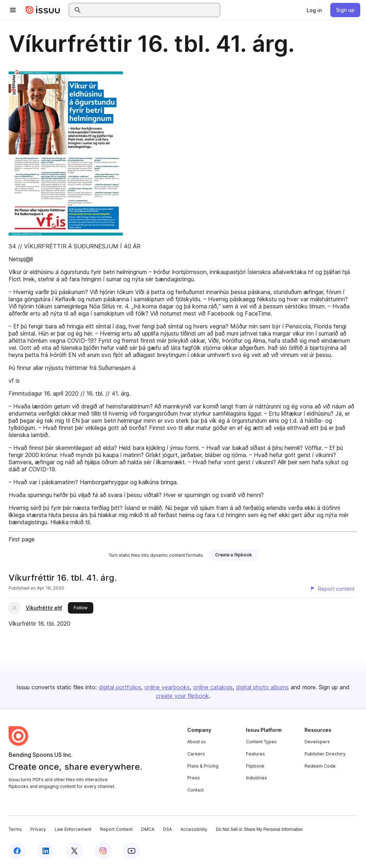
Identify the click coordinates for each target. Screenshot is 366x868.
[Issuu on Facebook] (17, 851)
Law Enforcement (73, 829)
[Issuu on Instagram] (103, 851)
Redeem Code (320, 766)
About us (197, 742)
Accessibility (194, 829)
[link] (314, 10)
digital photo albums (262, 687)
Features (255, 754)
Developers (317, 742)
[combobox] (151, 10)
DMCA (148, 829)
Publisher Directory (325, 754)
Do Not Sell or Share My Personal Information (259, 829)
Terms (15, 829)
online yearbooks (167, 687)
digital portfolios (120, 687)
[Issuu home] (43, 10)
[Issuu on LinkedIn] (46, 851)
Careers (196, 754)
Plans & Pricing (203, 766)
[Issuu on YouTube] (132, 851)
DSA (167, 829)
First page (22, 539)
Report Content (116, 829)
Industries (256, 778)
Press (194, 778)
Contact (196, 790)
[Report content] (332, 589)
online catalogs (213, 687)
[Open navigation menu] (13, 10)
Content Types (261, 742)
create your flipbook (182, 696)
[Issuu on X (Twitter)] (74, 851)
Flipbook (255, 766)
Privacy (38, 829)
